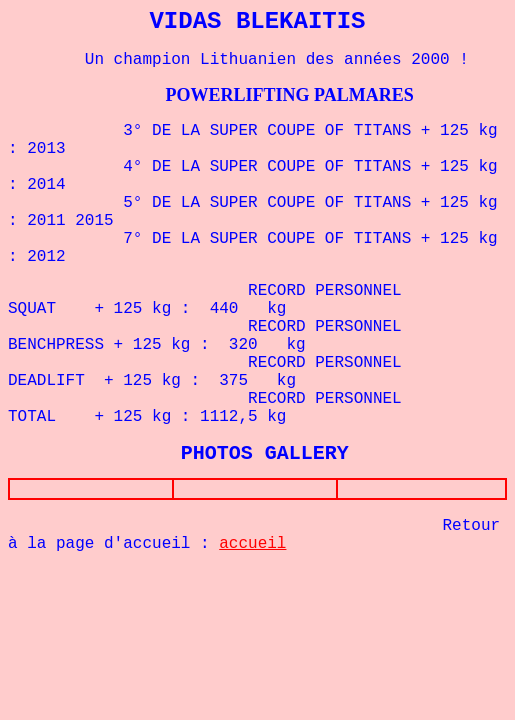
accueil (252, 548)
